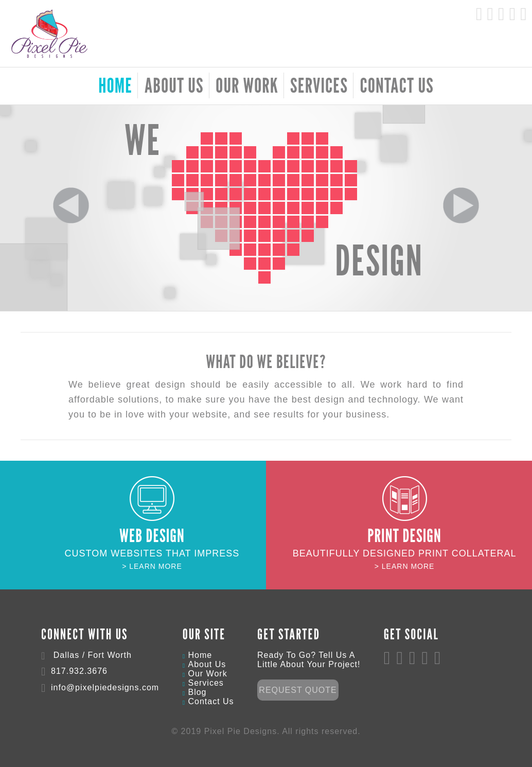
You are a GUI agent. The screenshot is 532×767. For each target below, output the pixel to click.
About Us (174, 85)
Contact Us (396, 85)
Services (319, 85)
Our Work (247, 85)
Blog (197, 692)
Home (200, 655)
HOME (115, 85)
